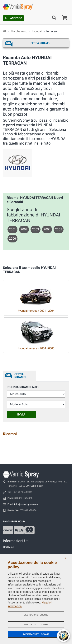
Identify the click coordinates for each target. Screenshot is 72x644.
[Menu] (66, 8)
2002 (24, 229)
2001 (12, 229)
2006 (12, 239)
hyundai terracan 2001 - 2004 (36, 311)
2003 (36, 229)
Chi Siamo (9, 547)
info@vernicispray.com (26, 504)
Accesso (13, 18)
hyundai (37, 31)
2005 (59, 229)
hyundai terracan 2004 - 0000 (36, 348)
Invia (21, 414)
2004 (47, 229)
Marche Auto (19, 31)
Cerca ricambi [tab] (20, 376)
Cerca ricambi (40, 43)
